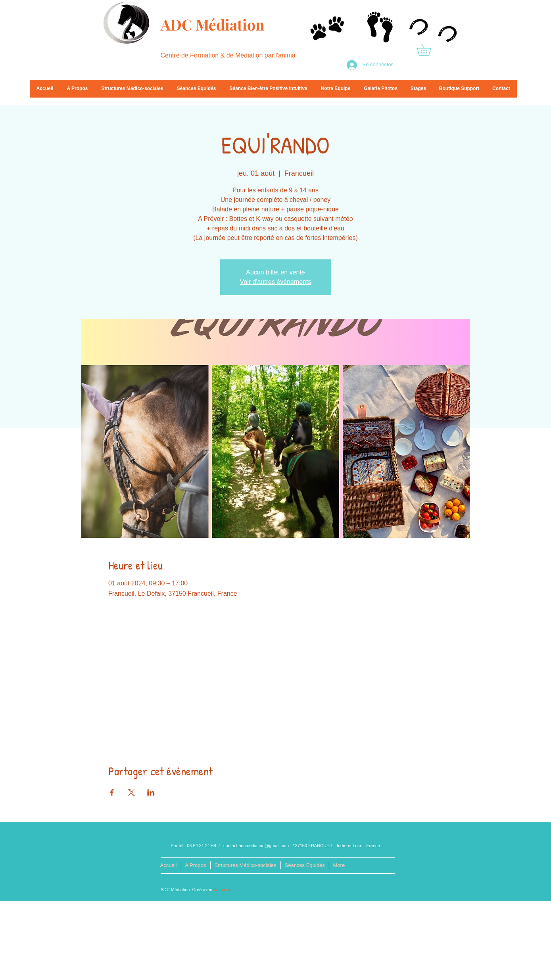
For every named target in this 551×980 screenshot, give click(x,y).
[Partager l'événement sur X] (132, 792)
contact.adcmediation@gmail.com (256, 846)
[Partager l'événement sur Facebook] (112, 792)
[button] (430, 50)
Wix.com (222, 890)
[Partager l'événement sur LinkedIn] (151, 792)
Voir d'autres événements (275, 282)
